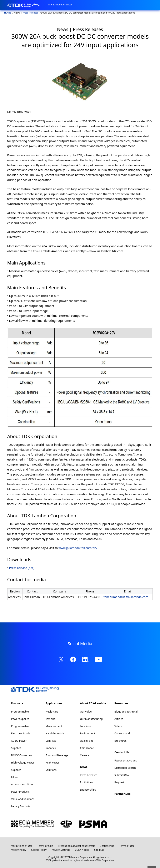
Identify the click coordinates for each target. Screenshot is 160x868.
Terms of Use (127, 846)
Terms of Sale (45, 846)
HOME (8, 13)
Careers (84, 755)
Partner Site (122, 794)
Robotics (51, 748)
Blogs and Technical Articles (126, 715)
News (84, 767)
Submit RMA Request (122, 779)
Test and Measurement (54, 723)
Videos (118, 726)
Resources (121, 703)
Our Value (86, 712)
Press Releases (30, 13)
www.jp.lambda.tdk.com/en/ (78, 548)
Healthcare (52, 712)
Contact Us (122, 752)
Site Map (99, 850)
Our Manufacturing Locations (91, 723)
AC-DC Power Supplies (19, 744)
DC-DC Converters (22, 755)
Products (17, 703)
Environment (87, 733)
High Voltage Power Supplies (23, 766)
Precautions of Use (21, 846)
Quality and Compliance (87, 744)
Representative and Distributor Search (126, 764)
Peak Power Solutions (52, 766)
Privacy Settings (61, 850)
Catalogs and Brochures (122, 737)
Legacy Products (21, 806)
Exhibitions (86, 782)
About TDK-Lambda (93, 703)
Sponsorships (88, 790)
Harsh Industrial (55, 733)
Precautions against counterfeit (76, 846)
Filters (15, 777)
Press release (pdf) (22, 568)
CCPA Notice (82, 850)
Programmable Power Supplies (20, 715)
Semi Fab (51, 741)
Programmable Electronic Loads (21, 730)
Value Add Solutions (23, 799)
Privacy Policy (18, 850)
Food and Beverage (57, 755)
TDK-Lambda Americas (60, 4)
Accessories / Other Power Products (22, 788)
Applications (54, 703)
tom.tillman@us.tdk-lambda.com (126, 597)
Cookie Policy (39, 850)
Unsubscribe (107, 846)
